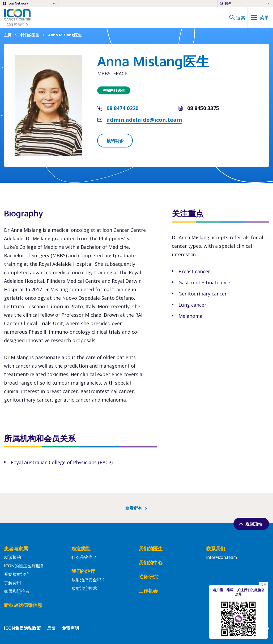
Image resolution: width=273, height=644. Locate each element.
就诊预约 (12, 557)
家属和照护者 (17, 591)
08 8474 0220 (122, 108)
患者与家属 (16, 549)
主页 (8, 35)
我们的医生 (30, 35)
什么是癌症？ (84, 557)
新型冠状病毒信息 (23, 605)
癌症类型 (81, 549)
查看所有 (137, 508)
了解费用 (12, 583)
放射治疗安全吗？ (88, 580)
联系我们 (216, 549)
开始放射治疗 (17, 574)
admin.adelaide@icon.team (144, 120)
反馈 (51, 628)
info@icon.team (221, 557)
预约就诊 (115, 141)
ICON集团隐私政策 (22, 628)
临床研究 (148, 577)
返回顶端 (250, 524)
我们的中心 (151, 563)
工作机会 (148, 591)
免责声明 (70, 628)
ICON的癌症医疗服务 (24, 566)
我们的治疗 (83, 571)
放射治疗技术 (84, 588)
